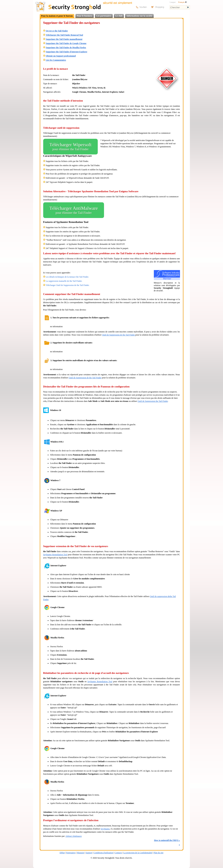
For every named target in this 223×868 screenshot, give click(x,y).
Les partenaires (104, 16)
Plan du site (159, 853)
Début (62, 853)
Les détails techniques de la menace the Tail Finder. (67, 277)
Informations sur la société (139, 16)
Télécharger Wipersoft (71, 147)
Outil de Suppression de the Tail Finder (119, 335)
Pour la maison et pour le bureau (57, 16)
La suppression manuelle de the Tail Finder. (64, 281)
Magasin (80, 853)
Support (89, 853)
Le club (119, 16)
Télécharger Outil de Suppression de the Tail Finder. (68, 285)
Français (182, 2)
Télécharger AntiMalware (74, 210)
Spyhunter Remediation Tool (55, 555)
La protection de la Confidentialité (138, 853)
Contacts (118, 853)
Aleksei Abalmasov (74, 836)
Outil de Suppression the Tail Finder (153, 401)
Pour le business (85, 16)
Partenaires (71, 853)
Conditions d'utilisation (103, 853)
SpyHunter (105, 829)
